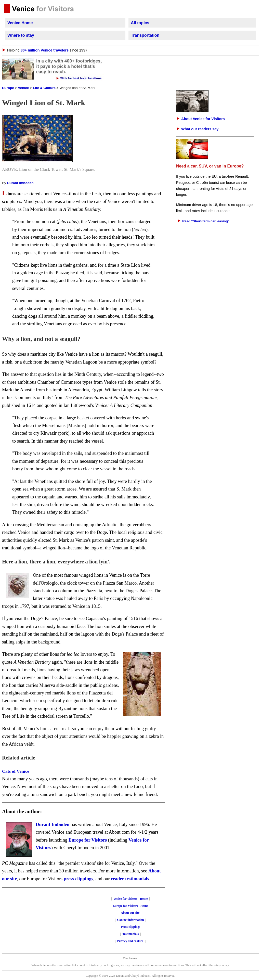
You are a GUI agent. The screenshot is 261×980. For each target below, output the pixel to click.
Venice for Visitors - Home (131, 899)
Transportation (145, 35)
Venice (23, 88)
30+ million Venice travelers (45, 50)
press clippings (79, 879)
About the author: (22, 811)
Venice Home (20, 23)
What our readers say (200, 129)
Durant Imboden (20, 183)
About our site (130, 913)
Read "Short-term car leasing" (206, 221)
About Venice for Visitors (203, 119)
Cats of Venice (16, 771)
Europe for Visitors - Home (131, 906)
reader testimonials (130, 879)
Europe (8, 88)
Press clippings (130, 927)
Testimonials (130, 934)
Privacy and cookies (131, 941)
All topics (140, 23)
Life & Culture (44, 88)
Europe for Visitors (88, 840)
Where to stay (21, 35)
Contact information (131, 920)
